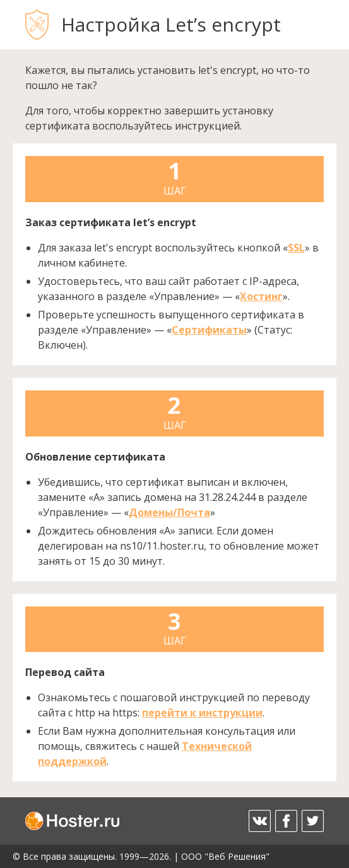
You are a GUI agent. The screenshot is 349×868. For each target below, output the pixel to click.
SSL (296, 248)
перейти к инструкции (202, 713)
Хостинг (261, 296)
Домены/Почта (169, 512)
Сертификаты (209, 330)
